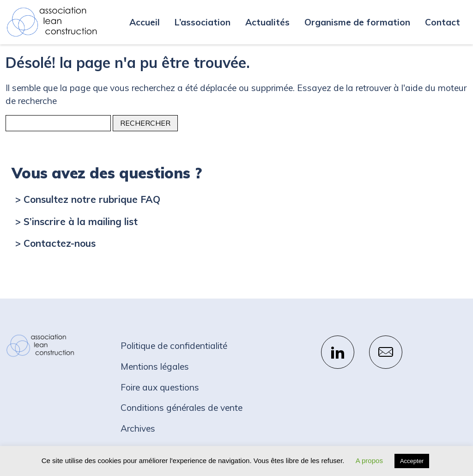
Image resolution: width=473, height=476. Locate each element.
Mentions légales (155, 366)
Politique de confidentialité (174, 346)
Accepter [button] (412, 461)
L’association (203, 22)
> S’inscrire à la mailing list (76, 221)
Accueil (145, 22)
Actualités (267, 22)
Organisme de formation (357, 22)
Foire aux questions (160, 387)
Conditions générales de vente (182, 408)
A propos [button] (369, 461)
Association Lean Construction (52, 22)
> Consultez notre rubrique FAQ (88, 199)
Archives (138, 428)
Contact (443, 22)
